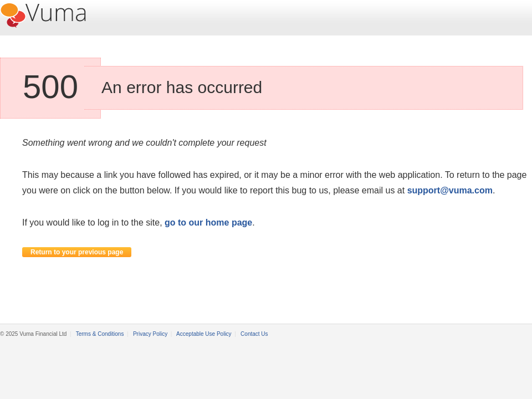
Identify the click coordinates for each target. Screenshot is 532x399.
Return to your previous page (77, 252)
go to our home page (208, 222)
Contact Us (254, 334)
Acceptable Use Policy (204, 334)
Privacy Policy (150, 334)
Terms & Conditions (100, 334)
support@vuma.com (450, 190)
